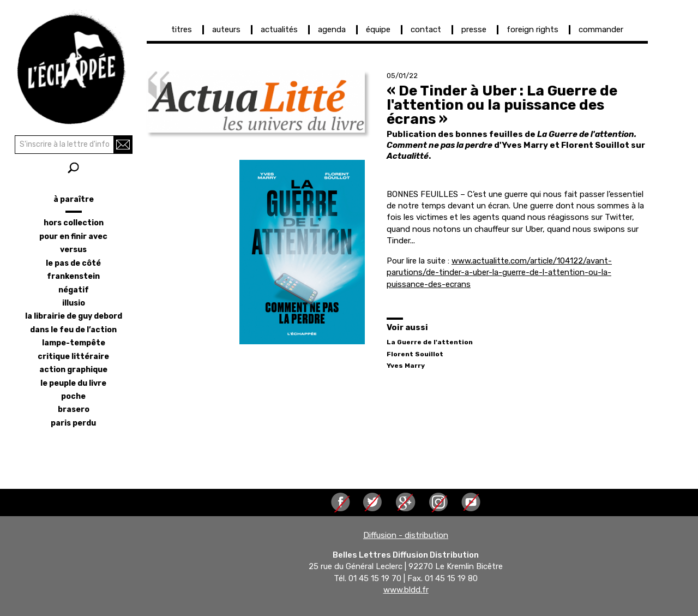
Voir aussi (407, 327)
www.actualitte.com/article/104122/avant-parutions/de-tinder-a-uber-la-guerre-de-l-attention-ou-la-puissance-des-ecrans (499, 273)
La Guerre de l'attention (430, 342)
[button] (256, 102)
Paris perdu (73, 423)
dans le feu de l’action (73, 330)
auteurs (226, 29)
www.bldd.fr (406, 590)
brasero (74, 409)
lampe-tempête (74, 343)
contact (426, 29)
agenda (332, 29)
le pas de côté (73, 263)
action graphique (73, 370)
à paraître (74, 199)
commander (601, 29)
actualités (279, 29)
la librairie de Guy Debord (74, 316)
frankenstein (73, 276)
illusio (74, 303)
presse (474, 29)
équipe (378, 29)
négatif (74, 290)
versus (73, 250)
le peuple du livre (73, 383)
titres (182, 29)
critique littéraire (73, 357)
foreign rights (532, 29)
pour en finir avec (73, 237)
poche (73, 396)
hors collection (74, 223)
